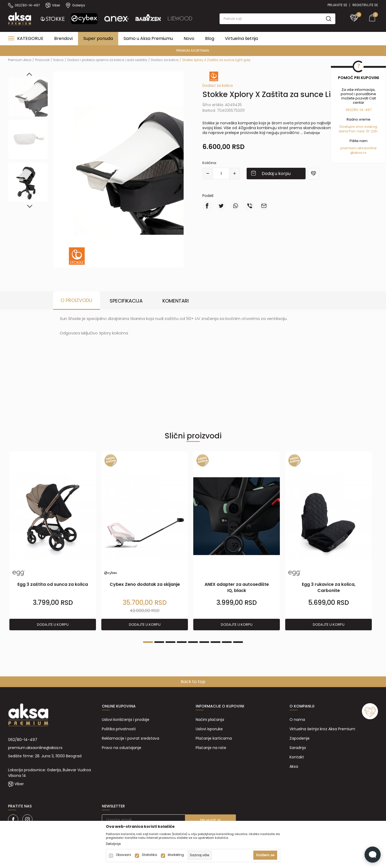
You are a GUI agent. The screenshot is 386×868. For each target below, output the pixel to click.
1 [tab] (148, 642)
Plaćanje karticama (214, 738)
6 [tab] (204, 642)
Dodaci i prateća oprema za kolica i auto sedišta (107, 60)
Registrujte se (365, 5)
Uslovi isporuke (209, 729)
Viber (19, 784)
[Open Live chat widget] (373, 855)
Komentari (176, 301)
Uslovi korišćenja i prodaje (126, 720)
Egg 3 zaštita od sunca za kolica (53, 584)
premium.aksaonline (359, 148)
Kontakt (297, 757)
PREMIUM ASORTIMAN (193, 51)
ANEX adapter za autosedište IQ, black (237, 587)
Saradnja (298, 748)
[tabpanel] (53, 541)
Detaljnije (312, 133)
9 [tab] (238, 642)
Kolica (58, 60)
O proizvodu (76, 300)
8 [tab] (227, 642)
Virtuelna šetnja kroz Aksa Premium (322, 729)
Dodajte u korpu (53, 625)
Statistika (149, 855)
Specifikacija (126, 301)
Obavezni (123, 855)
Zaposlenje (300, 738)
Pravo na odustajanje (122, 748)
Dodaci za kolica (165, 60)
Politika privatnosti (119, 729)
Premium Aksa (20, 60)
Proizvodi (42, 60)
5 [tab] (193, 642)
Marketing (176, 855)
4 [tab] (182, 642)
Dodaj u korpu (276, 174)
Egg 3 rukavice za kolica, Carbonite (329, 587)
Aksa (294, 766)
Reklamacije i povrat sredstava (131, 738)
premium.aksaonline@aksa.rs (35, 748)
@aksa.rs (358, 153)
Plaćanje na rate (211, 748)
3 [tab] (170, 642)
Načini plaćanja (210, 720)
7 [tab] (216, 642)
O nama (297, 720)
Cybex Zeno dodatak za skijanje (145, 584)
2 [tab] (159, 642)
